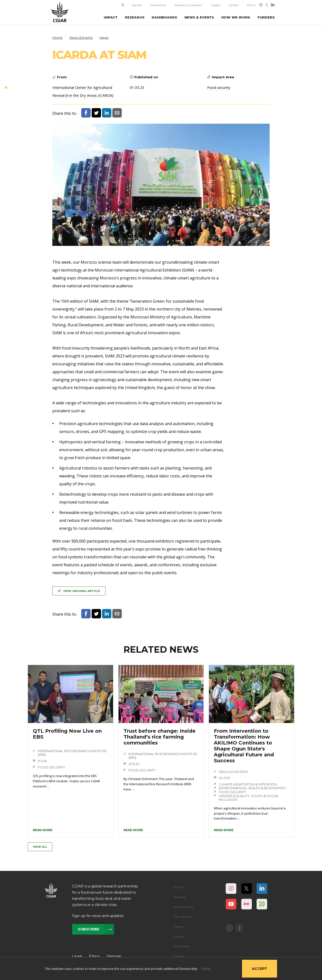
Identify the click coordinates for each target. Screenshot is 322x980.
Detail (206, 969)
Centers (137, 5)
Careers (216, 5)
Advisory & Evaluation (188, 5)
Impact (178, 887)
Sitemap (114, 956)
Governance (158, 5)
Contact (234, 5)
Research (180, 897)
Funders (179, 937)
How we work (183, 917)
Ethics (251, 5)
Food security (219, 87)
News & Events (184, 907)
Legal (77, 956)
